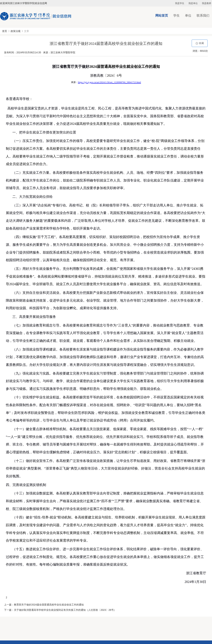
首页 (5, 31)
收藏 (200, 43)
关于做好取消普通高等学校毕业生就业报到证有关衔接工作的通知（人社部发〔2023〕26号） (65, 610)
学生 (176, 16)
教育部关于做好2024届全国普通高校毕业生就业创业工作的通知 (49, 605)
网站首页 (162, 16)
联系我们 (203, 16)
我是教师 (207, 3)
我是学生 (180, 3)
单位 (188, 16)
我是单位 (193, 3)
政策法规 (16, 31)
